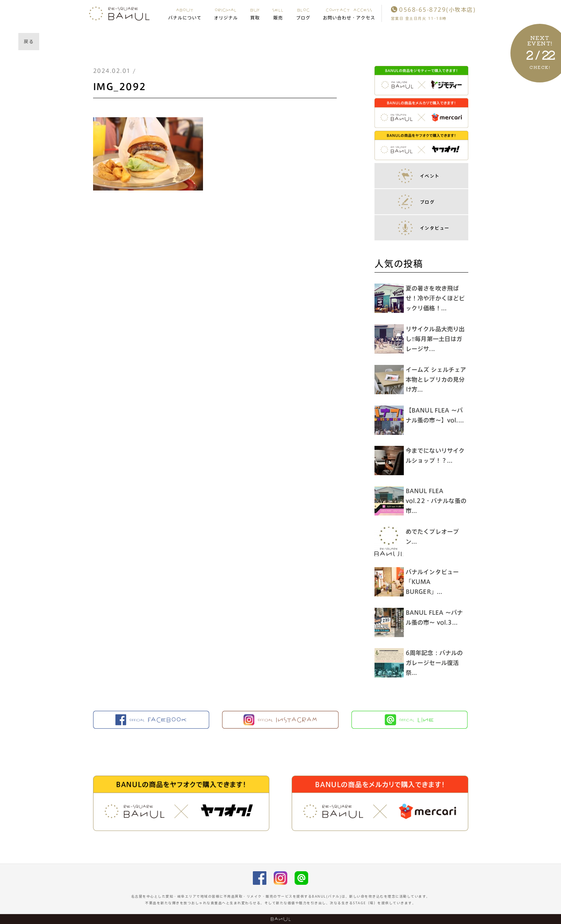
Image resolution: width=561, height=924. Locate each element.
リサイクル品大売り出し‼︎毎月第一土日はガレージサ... (437, 339)
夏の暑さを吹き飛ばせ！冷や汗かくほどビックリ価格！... (437, 298)
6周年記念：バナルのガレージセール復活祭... (436, 663)
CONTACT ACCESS (349, 14)
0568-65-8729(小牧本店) (433, 10)
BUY (255, 14)
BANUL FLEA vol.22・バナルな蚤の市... (435, 501)
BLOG (303, 14)
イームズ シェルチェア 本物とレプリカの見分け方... (441, 380)
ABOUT (185, 14)
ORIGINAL (226, 14)
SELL (278, 14)
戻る (29, 41)
